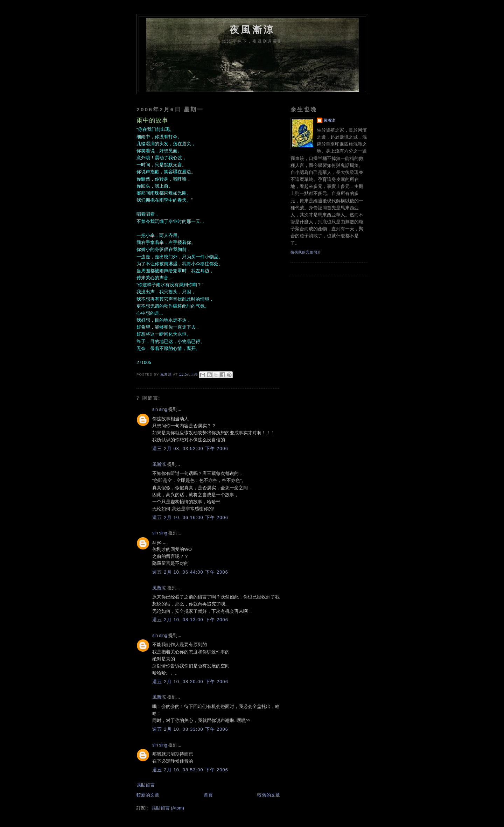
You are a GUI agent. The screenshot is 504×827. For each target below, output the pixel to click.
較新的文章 (148, 795)
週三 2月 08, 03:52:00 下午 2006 (190, 449)
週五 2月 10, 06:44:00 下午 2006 (190, 572)
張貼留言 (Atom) (168, 808)
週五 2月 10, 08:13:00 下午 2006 (190, 620)
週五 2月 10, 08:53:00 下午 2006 (190, 770)
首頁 (208, 795)
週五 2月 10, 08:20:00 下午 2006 (190, 682)
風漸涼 (159, 464)
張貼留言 (146, 785)
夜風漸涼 (252, 30)
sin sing (160, 409)
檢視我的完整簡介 (306, 252)
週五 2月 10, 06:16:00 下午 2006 (190, 518)
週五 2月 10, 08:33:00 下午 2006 (190, 729)
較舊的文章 (269, 795)
